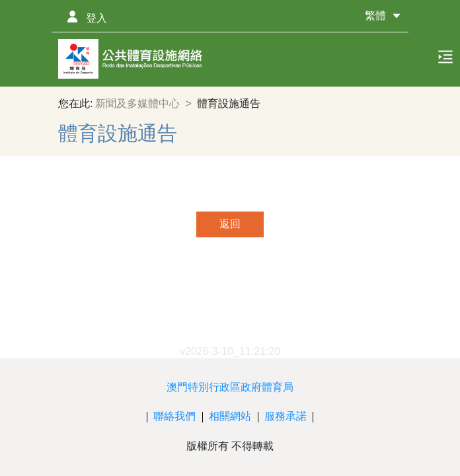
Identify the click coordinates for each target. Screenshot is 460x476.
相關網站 (230, 416)
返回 (230, 224)
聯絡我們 (174, 416)
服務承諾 (286, 416)
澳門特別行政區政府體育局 (230, 387)
